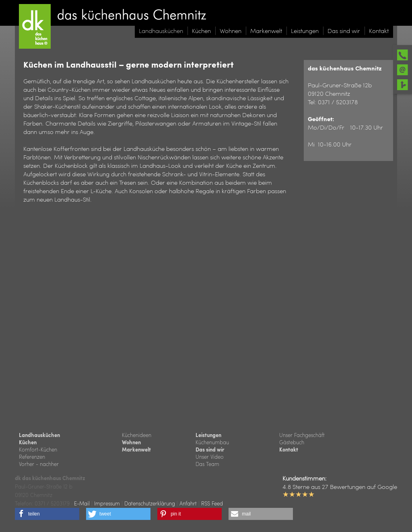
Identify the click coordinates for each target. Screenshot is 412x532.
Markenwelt (136, 450)
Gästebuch (292, 442)
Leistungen (208, 435)
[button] (47, 514)
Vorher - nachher (39, 464)
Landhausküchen (39, 435)
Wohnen (131, 442)
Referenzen (32, 457)
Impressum (107, 503)
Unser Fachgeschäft (302, 435)
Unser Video (210, 457)
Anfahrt (188, 503)
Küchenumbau (212, 442)
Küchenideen (137, 435)
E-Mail (82, 503)
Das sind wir (210, 450)
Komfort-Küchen (38, 449)
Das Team (207, 464)
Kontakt (289, 450)
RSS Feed (212, 503)
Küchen (28, 442)
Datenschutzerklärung (150, 503)
